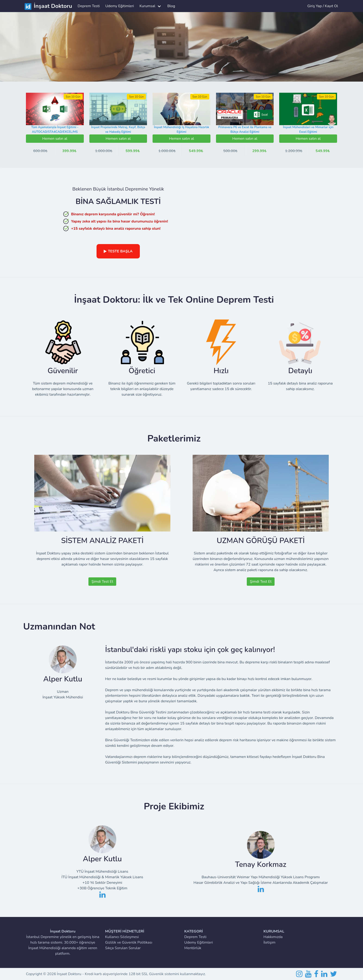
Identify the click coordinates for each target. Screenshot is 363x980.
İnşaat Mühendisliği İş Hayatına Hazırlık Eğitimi (181, 130)
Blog (171, 6)
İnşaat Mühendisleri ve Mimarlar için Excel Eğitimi (308, 130)
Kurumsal (147, 6)
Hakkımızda (273, 937)
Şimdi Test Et (102, 582)
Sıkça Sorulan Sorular (123, 948)
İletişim (269, 942)
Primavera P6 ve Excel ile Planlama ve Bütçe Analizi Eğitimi (245, 130)
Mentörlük (193, 948)
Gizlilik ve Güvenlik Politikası (129, 942)
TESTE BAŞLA (118, 251)
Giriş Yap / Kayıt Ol (323, 6)
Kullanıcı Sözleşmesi (122, 937)
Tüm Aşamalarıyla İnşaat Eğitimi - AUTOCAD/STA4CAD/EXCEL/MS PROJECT (55, 132)
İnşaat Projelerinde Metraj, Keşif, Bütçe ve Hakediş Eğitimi (118, 130)
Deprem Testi (89, 6)
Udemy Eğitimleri (120, 6)
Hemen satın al (55, 139)
